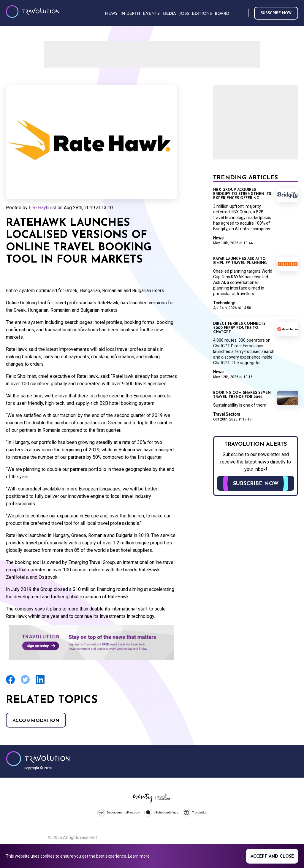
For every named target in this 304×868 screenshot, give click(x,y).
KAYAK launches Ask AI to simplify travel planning (240, 261)
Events (151, 14)
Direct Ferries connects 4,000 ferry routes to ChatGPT (239, 328)
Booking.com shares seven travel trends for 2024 (242, 395)
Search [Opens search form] (243, 13)
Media (169, 14)
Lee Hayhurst (43, 208)
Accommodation (36, 721)
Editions (202, 14)
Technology (224, 303)
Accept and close (272, 857)
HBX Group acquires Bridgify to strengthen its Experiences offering (242, 194)
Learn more (139, 856)
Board (222, 14)
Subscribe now (276, 13)
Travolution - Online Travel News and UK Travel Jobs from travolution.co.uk (38, 759)
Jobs (184, 14)
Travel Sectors (227, 414)
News (218, 238)
